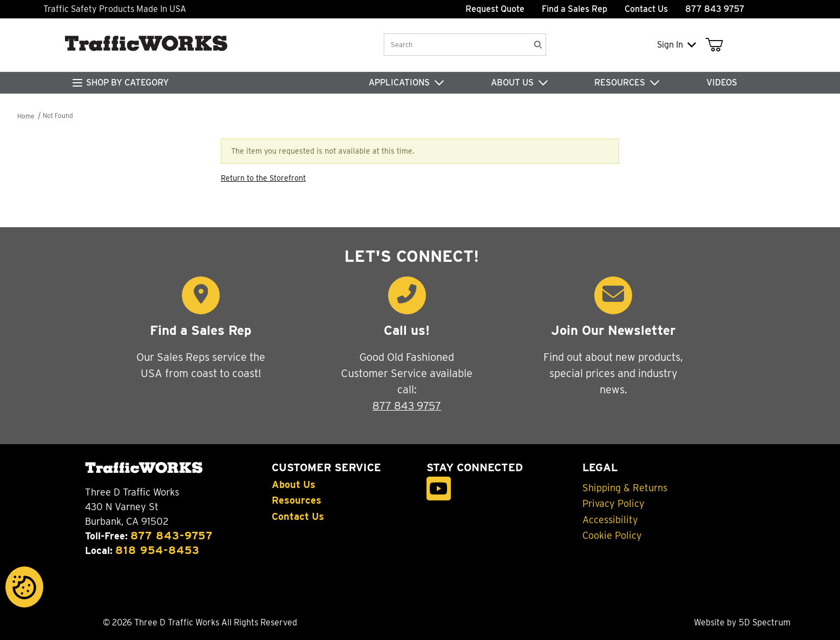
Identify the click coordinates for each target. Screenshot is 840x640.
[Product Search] (456, 45)
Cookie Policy (612, 536)
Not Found (58, 116)
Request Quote (495, 9)
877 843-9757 (172, 536)
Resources (297, 500)
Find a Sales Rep (575, 9)
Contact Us (646, 9)
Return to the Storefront (263, 178)
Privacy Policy (613, 504)
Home (26, 116)
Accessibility (610, 520)
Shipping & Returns (625, 488)
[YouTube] (439, 489)
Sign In (677, 45)
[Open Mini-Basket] (716, 45)
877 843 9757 (407, 406)
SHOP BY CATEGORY (127, 83)
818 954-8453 (157, 550)
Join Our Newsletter (613, 330)
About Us (294, 485)
